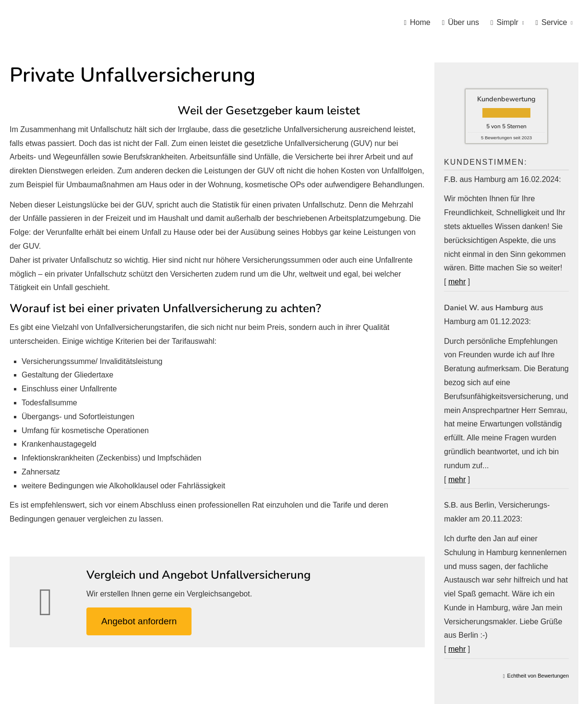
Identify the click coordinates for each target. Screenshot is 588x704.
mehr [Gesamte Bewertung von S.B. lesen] (457, 649)
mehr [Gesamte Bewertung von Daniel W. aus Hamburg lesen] (457, 479)
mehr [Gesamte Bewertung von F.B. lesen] (457, 282)
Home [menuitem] (417, 22)
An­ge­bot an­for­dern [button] (139, 621)
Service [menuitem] (552, 22)
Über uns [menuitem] (461, 22)
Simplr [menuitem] (504, 22)
